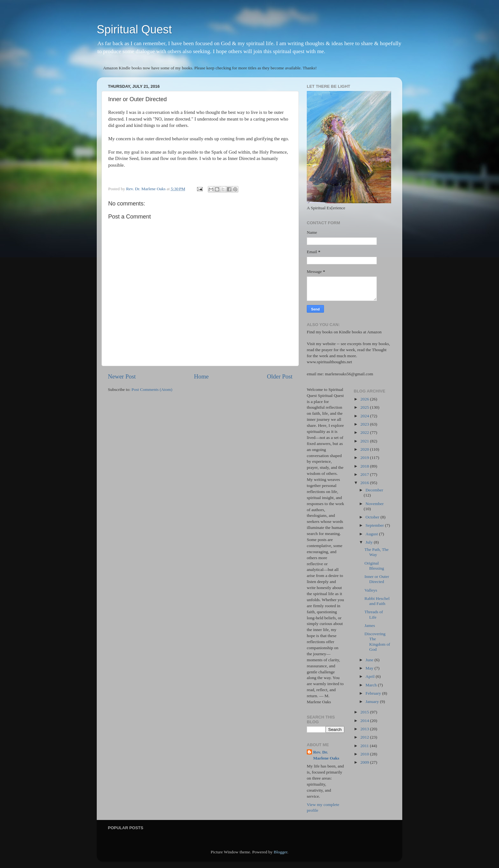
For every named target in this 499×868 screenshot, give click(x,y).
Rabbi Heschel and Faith (377, 601)
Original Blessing (374, 566)
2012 (365, 737)
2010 (365, 754)
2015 (365, 712)
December (374, 490)
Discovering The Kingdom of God (377, 642)
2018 (365, 466)
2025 (365, 407)
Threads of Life (374, 614)
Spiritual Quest (134, 29)
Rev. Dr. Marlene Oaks (326, 755)
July (370, 542)
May (370, 668)
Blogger (281, 852)
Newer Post (122, 376)
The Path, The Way (376, 552)
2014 (365, 721)
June (370, 660)
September (375, 525)
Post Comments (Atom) (152, 389)
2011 (365, 746)
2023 (365, 424)
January (373, 701)
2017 (365, 474)
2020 (365, 449)
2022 (365, 432)
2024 (365, 416)
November (375, 504)
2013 (365, 729)
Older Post (280, 376)
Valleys (371, 590)
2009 (365, 762)
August (372, 534)
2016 (365, 483)
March (372, 685)
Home (201, 376)
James (370, 625)
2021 (365, 441)
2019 (365, 458)
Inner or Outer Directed (377, 579)
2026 (365, 399)
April (371, 676)
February (374, 693)
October (373, 517)
